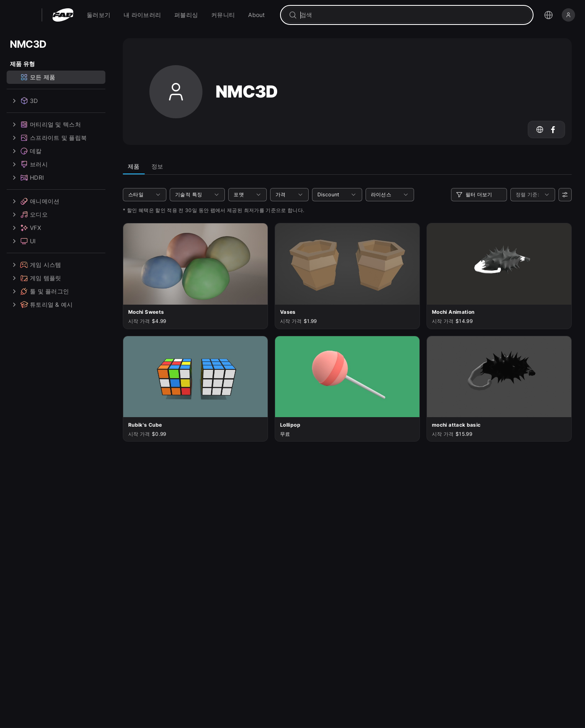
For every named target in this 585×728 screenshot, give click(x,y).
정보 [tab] (157, 166)
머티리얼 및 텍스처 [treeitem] (45, 125)
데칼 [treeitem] (26, 151)
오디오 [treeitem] (29, 215)
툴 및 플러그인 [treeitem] (39, 291)
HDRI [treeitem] (27, 178)
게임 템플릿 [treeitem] (36, 278)
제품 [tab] (134, 166)
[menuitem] (99, 15)
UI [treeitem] (23, 241)
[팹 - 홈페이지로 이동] (63, 15)
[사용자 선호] (565, 195)
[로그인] (568, 15)
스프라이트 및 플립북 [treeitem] (48, 138)
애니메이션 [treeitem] (35, 201)
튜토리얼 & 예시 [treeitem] (41, 305)
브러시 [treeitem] (29, 164)
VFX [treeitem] (26, 228)
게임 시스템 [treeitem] (36, 265)
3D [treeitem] (24, 101)
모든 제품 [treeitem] (38, 77)
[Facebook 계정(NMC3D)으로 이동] (553, 129)
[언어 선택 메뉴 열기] (548, 15)
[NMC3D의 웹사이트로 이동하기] (540, 129)
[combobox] (413, 15)
